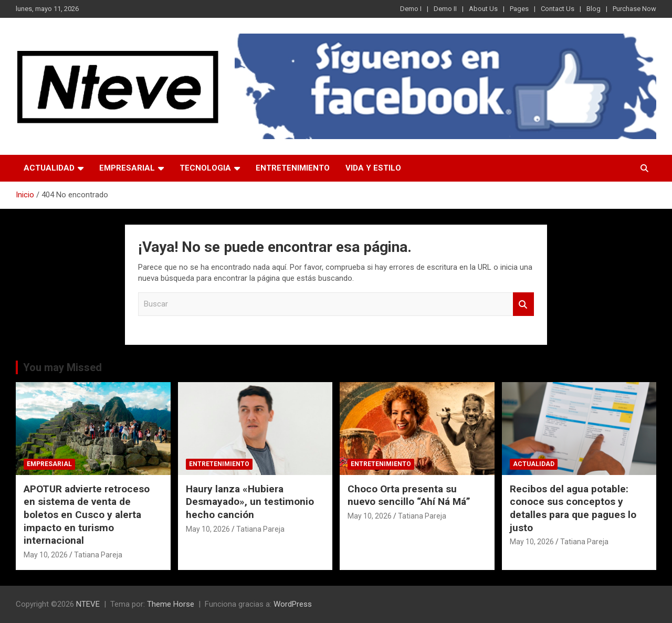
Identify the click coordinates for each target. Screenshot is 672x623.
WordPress (293, 604)
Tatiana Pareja (98, 555)
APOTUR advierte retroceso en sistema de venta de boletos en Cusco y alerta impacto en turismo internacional (87, 515)
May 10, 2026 (46, 555)
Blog (594, 9)
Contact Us (558, 9)
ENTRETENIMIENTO (293, 168)
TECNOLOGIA (205, 168)
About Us (483, 9)
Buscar (523, 304)
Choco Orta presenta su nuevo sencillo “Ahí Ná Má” (409, 495)
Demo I (411, 9)
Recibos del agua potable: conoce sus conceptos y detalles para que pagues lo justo (573, 508)
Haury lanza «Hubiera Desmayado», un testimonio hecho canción (250, 502)
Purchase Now (634, 9)
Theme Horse (171, 604)
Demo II (445, 9)
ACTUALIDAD (49, 168)
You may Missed (62, 367)
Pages (519, 9)
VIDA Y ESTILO (373, 168)
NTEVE (88, 604)
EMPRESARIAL (127, 168)
